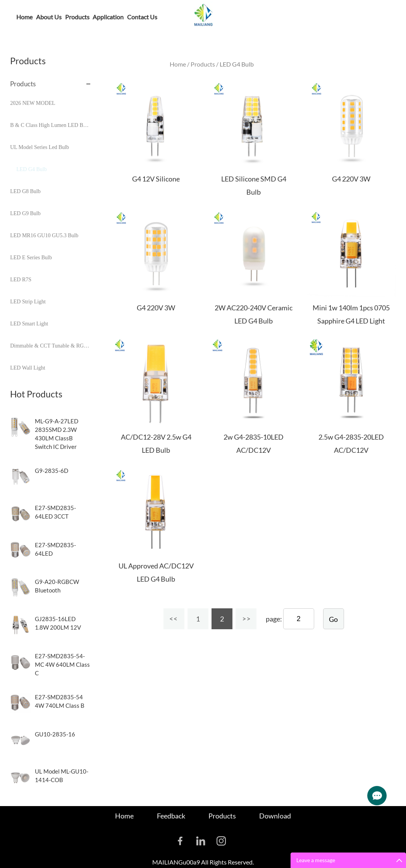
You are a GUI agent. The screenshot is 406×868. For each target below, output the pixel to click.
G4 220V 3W (351, 179)
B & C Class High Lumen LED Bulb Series (50, 125)
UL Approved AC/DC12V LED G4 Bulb (156, 572)
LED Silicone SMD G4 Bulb (254, 185)
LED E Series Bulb (31, 258)
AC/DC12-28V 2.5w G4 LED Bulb (156, 443)
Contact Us (142, 17)
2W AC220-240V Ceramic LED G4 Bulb (254, 314)
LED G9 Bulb (25, 213)
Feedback (171, 816)
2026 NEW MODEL (33, 103)
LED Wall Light (28, 368)
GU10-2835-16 (55, 734)
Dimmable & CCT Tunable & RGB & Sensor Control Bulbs (50, 346)
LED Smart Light (29, 324)
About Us (49, 17)
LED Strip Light (28, 302)
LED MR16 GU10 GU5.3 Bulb (44, 235)
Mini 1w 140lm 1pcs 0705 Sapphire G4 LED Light (351, 314)
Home (24, 17)
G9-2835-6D (52, 471)
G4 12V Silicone (156, 179)
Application (108, 17)
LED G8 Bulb (25, 191)
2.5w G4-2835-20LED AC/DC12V (351, 443)
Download (275, 816)
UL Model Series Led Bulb (40, 147)
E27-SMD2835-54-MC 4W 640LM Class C (62, 664)
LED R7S (21, 280)
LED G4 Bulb (32, 169)
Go (333, 619)
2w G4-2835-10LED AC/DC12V (254, 443)
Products (77, 17)
